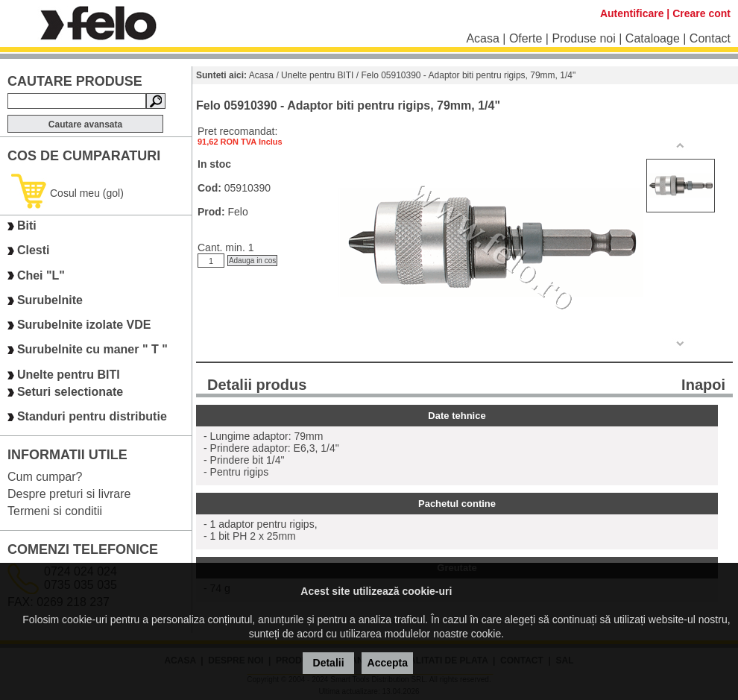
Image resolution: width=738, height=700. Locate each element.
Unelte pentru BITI (69, 375)
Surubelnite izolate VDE (84, 325)
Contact (710, 38)
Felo (237, 212)
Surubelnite (50, 300)
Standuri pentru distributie (92, 417)
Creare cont (701, 13)
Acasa (482, 38)
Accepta (388, 663)
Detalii (329, 663)
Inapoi (703, 385)
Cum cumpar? (45, 477)
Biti (27, 226)
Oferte (526, 38)
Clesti (34, 251)
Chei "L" (41, 275)
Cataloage (653, 38)
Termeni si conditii (55, 511)
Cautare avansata (85, 124)
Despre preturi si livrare (69, 494)
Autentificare (632, 13)
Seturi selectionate (70, 392)
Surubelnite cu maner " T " (92, 350)
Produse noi (583, 38)
